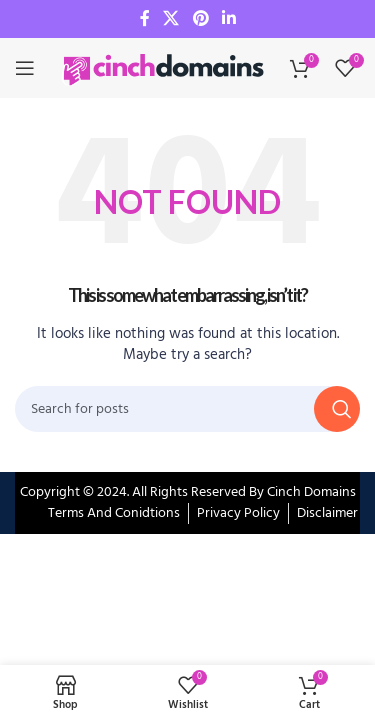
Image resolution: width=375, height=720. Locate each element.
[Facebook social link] (145, 19)
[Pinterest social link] (200, 19)
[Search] (187, 409)
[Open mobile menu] (25, 68)
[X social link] (171, 19)
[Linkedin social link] (228, 19)
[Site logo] (165, 68)
